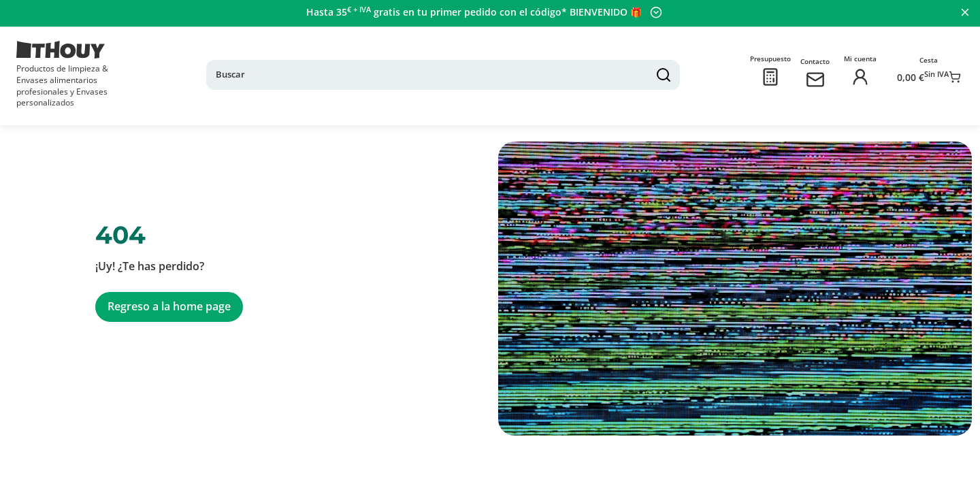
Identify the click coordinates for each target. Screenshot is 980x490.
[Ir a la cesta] (924, 74)
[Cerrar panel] (964, 12)
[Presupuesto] (759, 74)
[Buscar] (461, 69)
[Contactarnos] (804, 74)
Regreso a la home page (169, 296)
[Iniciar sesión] (849, 74)
